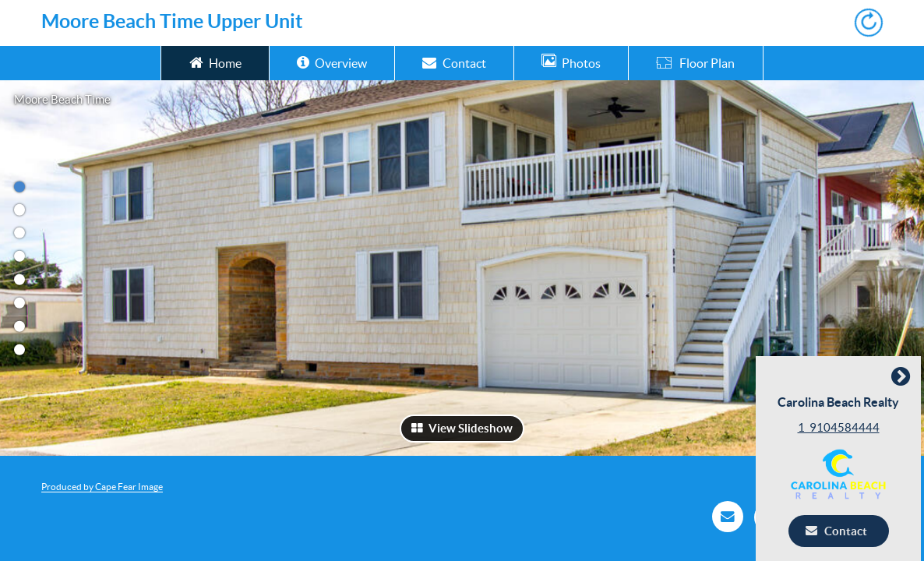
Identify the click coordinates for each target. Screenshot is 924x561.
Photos (571, 62)
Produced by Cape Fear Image (102, 487)
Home (215, 62)
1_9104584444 (842, 427)
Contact (454, 62)
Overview (332, 62)
